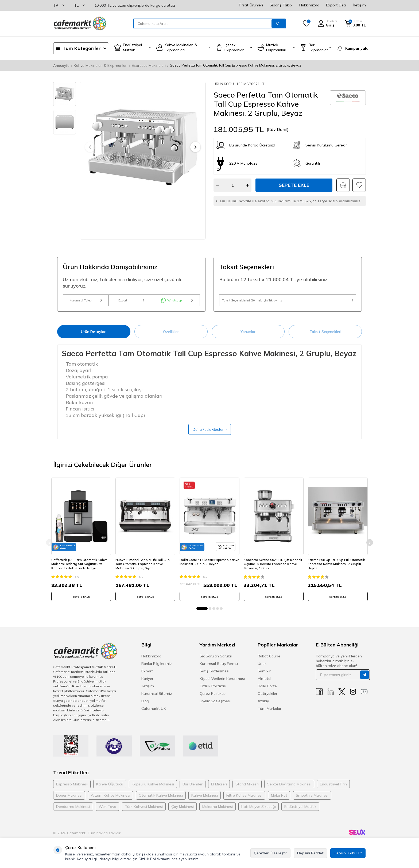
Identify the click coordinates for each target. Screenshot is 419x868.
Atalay (263, 708)
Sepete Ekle (294, 185)
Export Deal (336, 5)
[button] (90, 147)
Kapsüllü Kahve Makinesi (153, 791)
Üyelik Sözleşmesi (215, 708)
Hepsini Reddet (310, 853)
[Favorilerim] (306, 24)
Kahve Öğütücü (110, 791)
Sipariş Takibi (281, 5)
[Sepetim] (355, 24)
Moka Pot (279, 802)
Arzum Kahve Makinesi (110, 802)
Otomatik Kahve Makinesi (161, 802)
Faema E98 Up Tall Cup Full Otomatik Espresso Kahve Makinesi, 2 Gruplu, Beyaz (337, 569)
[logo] (80, 24)
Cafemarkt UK (154, 715)
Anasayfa (61, 65)
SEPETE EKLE (81, 602)
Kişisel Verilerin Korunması (222, 685)
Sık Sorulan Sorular (216, 663)
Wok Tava (107, 813)
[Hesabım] (327, 24)
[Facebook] (319, 699)
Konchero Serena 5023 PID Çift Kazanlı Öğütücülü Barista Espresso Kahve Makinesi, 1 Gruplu (273, 569)
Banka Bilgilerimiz (157, 671)
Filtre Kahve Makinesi (244, 802)
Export (131, 303)
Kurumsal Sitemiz (157, 700)
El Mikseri (219, 791)
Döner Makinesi (69, 802)
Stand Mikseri (247, 791)
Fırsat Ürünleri (251, 5)
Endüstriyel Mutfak (300, 813)
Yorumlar (248, 337)
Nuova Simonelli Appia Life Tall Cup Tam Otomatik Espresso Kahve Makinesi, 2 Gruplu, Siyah (144, 569)
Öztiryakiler (267, 700)
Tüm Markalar (269, 715)
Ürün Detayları (94, 337)
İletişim (360, 5)
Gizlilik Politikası (213, 693)
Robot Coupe (269, 663)
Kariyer (147, 685)
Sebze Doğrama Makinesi (289, 791)
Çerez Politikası (213, 700)
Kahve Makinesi (205, 802)
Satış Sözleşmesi (214, 678)
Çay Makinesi (183, 813)
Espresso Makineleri (149, 65)
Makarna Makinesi (218, 813)
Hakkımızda (309, 5)
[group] (143, 147)
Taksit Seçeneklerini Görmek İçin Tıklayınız (288, 303)
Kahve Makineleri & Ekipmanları (101, 65)
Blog (145, 708)
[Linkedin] (331, 699)
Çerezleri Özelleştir (270, 853)
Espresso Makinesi (72, 791)
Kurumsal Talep (86, 303)
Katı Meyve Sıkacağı (259, 813)
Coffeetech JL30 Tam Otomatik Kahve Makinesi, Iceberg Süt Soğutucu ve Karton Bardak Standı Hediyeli (81, 569)
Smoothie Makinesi (312, 802)
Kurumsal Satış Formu (219, 671)
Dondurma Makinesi (73, 813)
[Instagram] (353, 699)
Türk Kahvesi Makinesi (144, 813)
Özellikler (171, 337)
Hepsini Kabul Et (348, 853)
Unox (262, 671)
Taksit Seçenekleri (325, 337)
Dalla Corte (267, 693)
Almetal (264, 685)
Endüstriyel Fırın (333, 791)
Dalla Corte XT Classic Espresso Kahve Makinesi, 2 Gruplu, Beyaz (206, 567)
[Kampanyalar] (351, 48)
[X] (342, 699)
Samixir (264, 678)
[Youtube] (364, 699)
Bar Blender (193, 791)
